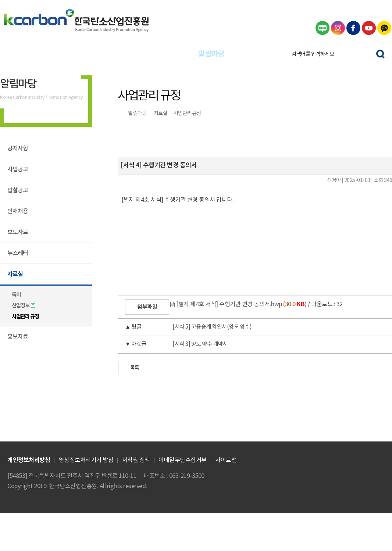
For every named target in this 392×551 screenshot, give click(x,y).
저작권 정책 (136, 460)
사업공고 (18, 169)
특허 (16, 295)
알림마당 (211, 54)
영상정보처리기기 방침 (86, 460)
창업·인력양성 (164, 54)
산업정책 (24, 54)
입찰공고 (18, 190)
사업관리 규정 (187, 113)
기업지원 (70, 54)
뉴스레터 (18, 253)
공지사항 (18, 149)
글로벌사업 (117, 54)
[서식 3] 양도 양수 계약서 (173, 344)
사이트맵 (226, 460)
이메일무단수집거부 (183, 460)
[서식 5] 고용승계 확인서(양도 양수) (185, 327)
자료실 (160, 113)
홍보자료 (18, 337)
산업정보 (24, 306)
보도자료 (18, 232)
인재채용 (18, 211)
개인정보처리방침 (29, 460)
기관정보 (258, 54)
